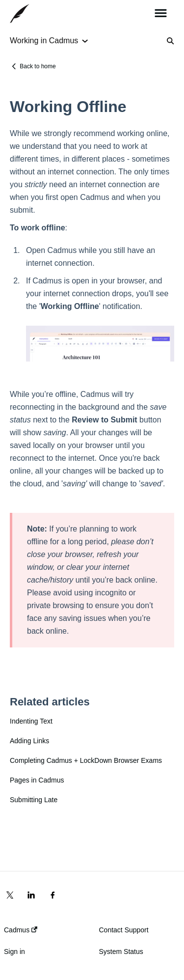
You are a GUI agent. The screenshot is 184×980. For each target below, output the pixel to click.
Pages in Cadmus (37, 780)
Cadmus (21, 930)
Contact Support (124, 930)
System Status (121, 952)
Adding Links (29, 741)
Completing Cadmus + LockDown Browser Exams (86, 760)
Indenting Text (31, 721)
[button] (161, 14)
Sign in (14, 952)
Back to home (38, 66)
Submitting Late (34, 800)
